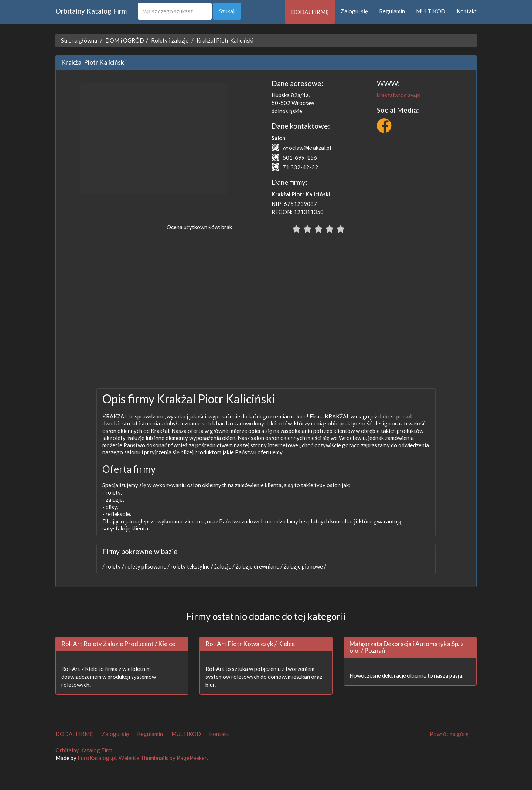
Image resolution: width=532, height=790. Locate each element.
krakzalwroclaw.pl (399, 95)
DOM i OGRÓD (125, 40)
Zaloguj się (354, 11)
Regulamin (392, 11)
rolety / (114, 566)
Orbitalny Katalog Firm (91, 11)
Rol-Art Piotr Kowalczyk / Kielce (250, 644)
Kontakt (467, 11)
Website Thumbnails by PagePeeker (163, 758)
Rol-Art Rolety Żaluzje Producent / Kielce (118, 644)
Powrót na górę (449, 734)
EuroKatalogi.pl (97, 758)
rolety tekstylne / (191, 566)
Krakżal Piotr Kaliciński (225, 40)
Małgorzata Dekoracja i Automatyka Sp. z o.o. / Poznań (407, 647)
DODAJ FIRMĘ (310, 12)
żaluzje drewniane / (259, 566)
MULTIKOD (431, 11)
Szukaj (227, 11)
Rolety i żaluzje (170, 40)
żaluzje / (224, 566)
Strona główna (79, 40)
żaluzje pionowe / (304, 566)
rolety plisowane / (147, 566)
